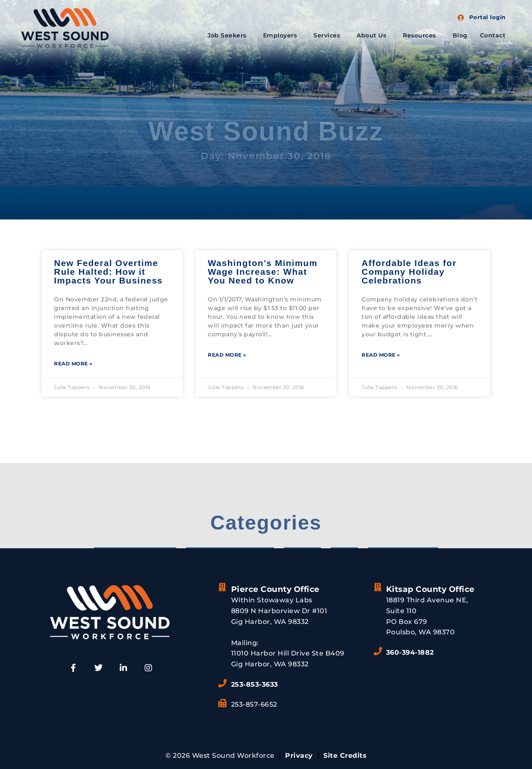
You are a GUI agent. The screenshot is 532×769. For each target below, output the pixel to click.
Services (329, 35)
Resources (421, 35)
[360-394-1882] (378, 651)
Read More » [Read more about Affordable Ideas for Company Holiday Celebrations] (381, 355)
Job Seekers (229, 35)
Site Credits (345, 755)
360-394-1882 (410, 652)
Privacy (299, 755)
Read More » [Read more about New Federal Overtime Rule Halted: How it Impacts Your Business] (73, 364)
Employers (282, 35)
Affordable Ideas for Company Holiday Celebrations (409, 272)
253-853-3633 (255, 684)
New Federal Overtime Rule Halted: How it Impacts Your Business (108, 272)
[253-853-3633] (223, 683)
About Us (373, 35)
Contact (493, 35)
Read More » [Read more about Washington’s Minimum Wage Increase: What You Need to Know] (227, 355)
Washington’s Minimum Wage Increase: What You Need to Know (263, 272)
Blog (460, 35)
